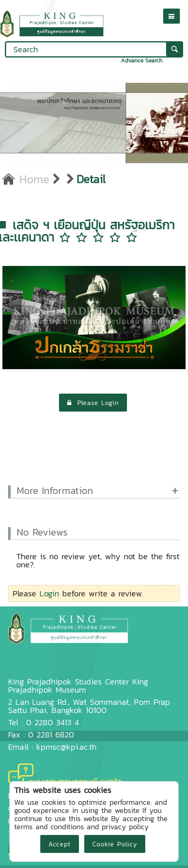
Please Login (93, 403)
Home (26, 179)
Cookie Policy (115, 844)
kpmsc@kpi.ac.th (66, 747)
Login (49, 593)
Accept (60, 844)
